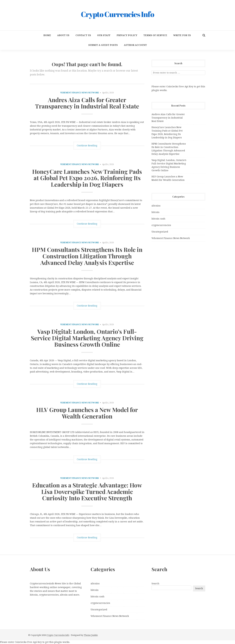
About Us (63, 35)
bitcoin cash (158, 219)
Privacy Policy (127, 35)
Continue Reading (87, 146)
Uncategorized (160, 232)
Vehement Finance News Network (79, 93)
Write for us (182, 35)
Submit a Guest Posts (103, 45)
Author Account (135, 45)
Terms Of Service (155, 35)
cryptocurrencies (161, 225)
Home (47, 35)
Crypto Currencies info (58, 635)
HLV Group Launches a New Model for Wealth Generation (87, 413)
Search (155, 584)
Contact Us (83, 35)
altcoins (156, 206)
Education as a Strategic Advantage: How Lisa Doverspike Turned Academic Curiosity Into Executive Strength (87, 491)
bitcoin (156, 212)
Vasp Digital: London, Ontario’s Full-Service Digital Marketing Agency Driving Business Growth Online (87, 338)
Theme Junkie (91, 635)
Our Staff (104, 35)
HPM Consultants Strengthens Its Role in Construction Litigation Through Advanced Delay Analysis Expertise (87, 256)
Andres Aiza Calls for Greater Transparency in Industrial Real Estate (87, 103)
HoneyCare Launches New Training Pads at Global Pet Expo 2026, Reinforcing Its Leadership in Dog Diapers (87, 178)
